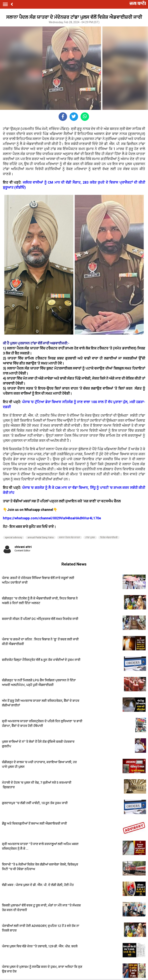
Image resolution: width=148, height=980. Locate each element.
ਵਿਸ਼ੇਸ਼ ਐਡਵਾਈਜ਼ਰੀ (109, 537)
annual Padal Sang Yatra (41, 537)
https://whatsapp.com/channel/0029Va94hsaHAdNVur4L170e (52, 518)
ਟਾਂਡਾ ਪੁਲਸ (90, 537)
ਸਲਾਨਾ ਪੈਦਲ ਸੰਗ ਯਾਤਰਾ (69, 537)
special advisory (13, 537)
